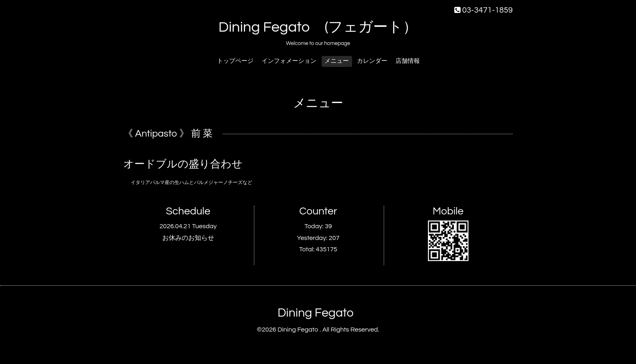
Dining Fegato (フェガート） (318, 27)
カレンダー (372, 61)
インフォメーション (289, 61)
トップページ (235, 61)
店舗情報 (408, 61)
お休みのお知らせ (188, 238)
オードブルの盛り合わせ (183, 164)
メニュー (337, 61)
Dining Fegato (315, 313)
